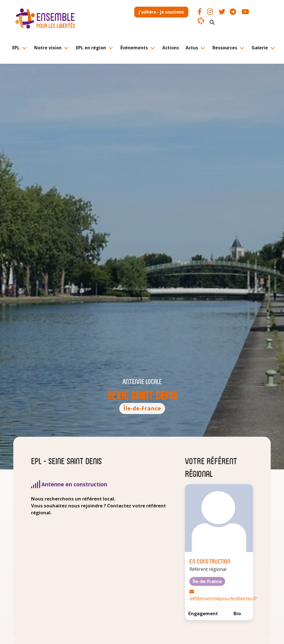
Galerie (260, 48)
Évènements (134, 48)
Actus (192, 48)
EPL (16, 48)
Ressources (225, 48)
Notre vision (48, 48)
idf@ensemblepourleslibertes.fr (223, 598)
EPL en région (91, 48)
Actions (171, 48)
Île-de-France (142, 408)
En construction (210, 561)
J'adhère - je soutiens (161, 12)
